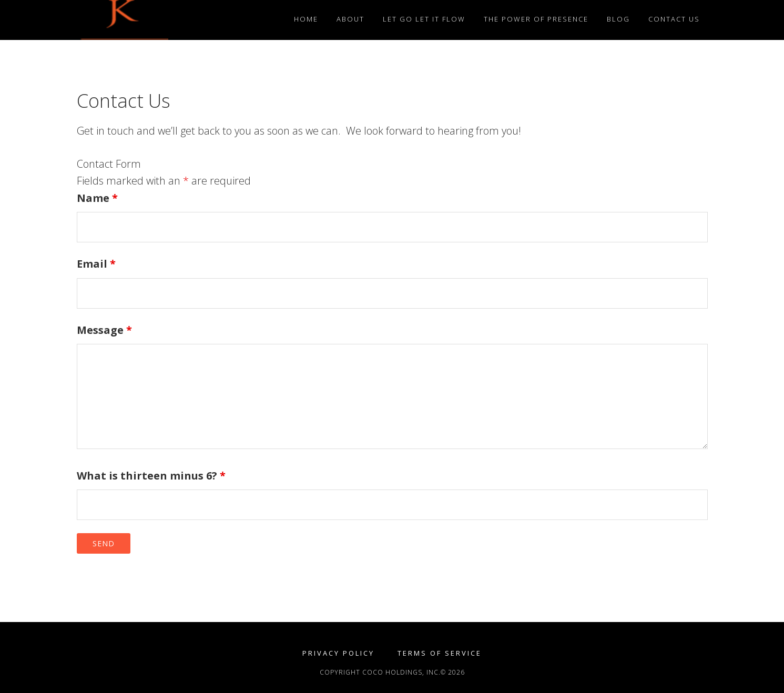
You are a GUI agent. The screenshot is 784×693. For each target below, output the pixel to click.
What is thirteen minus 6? (151, 476)
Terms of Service (440, 653)
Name (97, 198)
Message (104, 330)
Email (96, 264)
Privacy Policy (338, 653)
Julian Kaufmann (171, 20)
